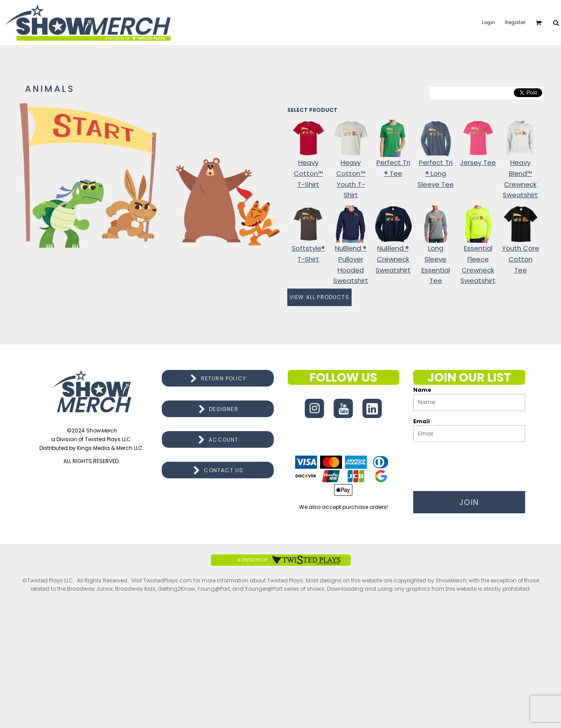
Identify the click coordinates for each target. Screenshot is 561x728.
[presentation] (480, 464)
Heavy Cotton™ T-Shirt (308, 173)
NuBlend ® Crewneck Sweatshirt (393, 259)
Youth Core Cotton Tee (521, 259)
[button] (539, 23)
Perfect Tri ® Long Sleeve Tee (436, 173)
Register (515, 22)
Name (422, 390)
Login (488, 22)
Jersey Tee (478, 162)
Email (422, 421)
